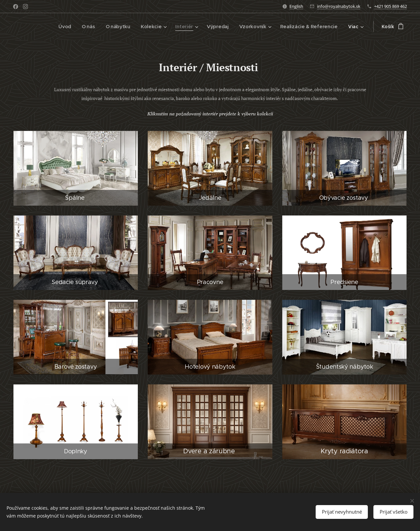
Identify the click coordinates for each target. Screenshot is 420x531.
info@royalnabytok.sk (339, 6)
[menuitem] (38, 27)
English (296, 6)
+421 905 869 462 (390, 6)
